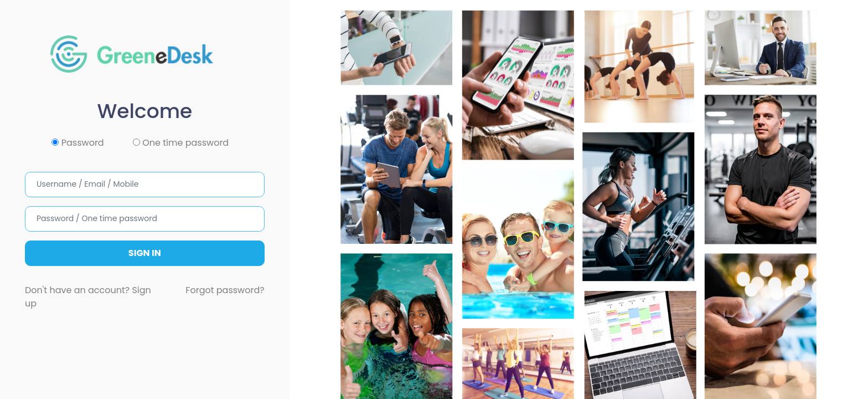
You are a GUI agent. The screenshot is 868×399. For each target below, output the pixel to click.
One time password (181, 143)
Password (77, 143)
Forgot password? (225, 290)
